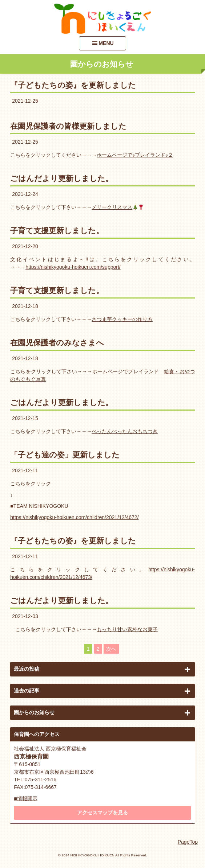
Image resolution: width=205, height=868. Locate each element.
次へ (111, 649)
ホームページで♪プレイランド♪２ (135, 155)
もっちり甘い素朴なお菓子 (127, 629)
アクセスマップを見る (102, 813)
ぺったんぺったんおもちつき (125, 431)
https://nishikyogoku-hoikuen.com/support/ (73, 267)
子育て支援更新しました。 (57, 231)
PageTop (188, 842)
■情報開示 (25, 798)
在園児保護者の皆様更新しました (68, 126)
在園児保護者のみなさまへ (57, 343)
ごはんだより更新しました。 (62, 178)
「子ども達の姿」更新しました (65, 455)
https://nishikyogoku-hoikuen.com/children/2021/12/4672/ (74, 517)
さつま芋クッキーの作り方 (122, 319)
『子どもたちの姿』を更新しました (73, 85)
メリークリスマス (118, 207)
